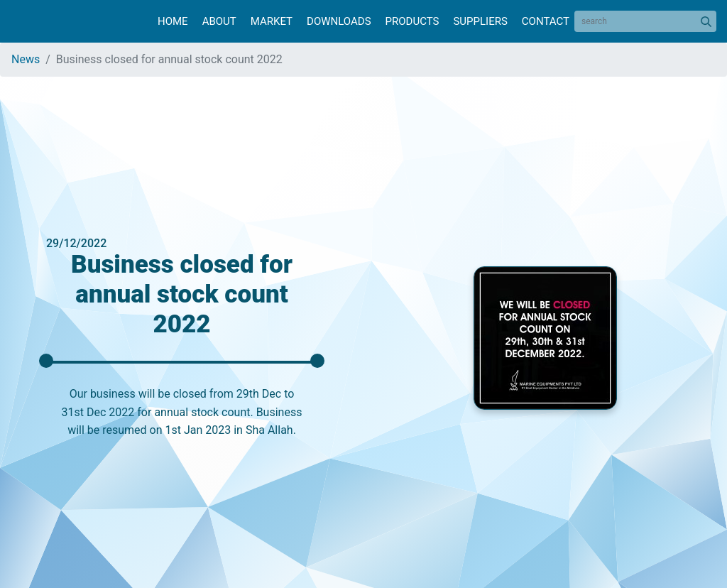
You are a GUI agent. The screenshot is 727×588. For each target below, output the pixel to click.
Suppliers (480, 21)
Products (412, 21)
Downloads (339, 21)
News (26, 59)
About (219, 21)
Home (173, 21)
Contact (546, 21)
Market (272, 21)
